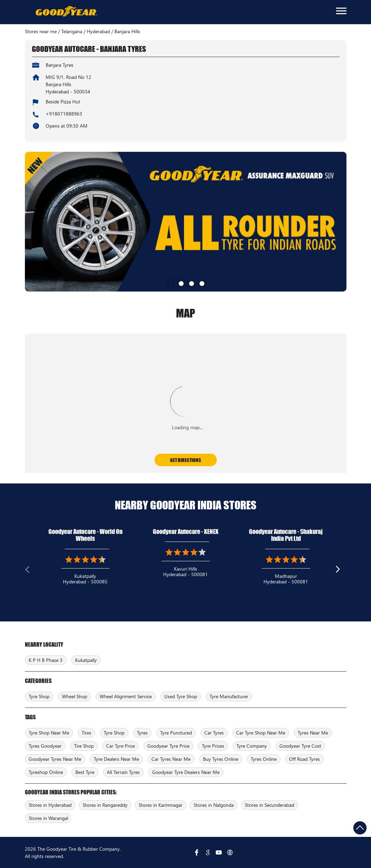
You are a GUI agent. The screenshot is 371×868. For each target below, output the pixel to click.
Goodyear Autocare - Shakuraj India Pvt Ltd (286, 535)
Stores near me (41, 31)
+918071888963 (64, 114)
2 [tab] (180, 283)
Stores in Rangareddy (105, 805)
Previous (30, 571)
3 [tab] (191, 283)
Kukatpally (86, 660)
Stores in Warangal (48, 818)
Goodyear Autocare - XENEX (186, 532)
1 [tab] (170, 283)
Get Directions (185, 460)
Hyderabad (98, 31)
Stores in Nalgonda (214, 805)
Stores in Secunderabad (270, 805)
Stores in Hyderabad (50, 805)
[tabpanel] (186, 222)
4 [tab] (201, 283)
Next (341, 571)
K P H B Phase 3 (46, 660)
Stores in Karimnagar (161, 805)
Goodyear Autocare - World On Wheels (85, 535)
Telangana (72, 31)
